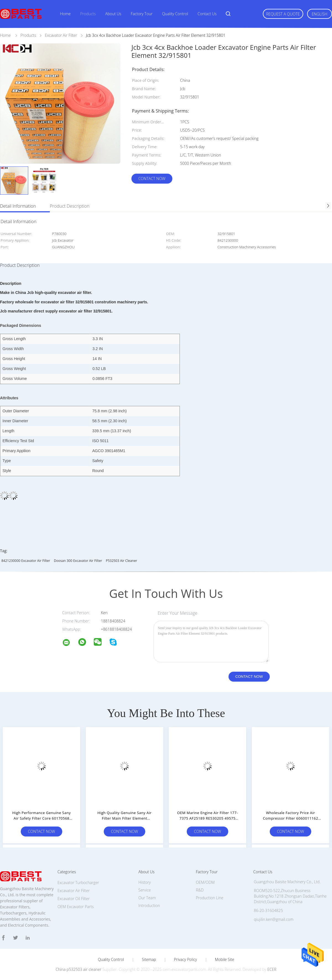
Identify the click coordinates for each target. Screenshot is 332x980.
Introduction (149, 905)
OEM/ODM (205, 882)
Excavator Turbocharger (78, 883)
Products (88, 14)
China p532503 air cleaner (78, 969)
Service (145, 890)
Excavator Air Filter (74, 891)
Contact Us (207, 14)
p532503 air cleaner (121, 561)
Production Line (210, 898)
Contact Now (152, 178)
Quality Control (175, 14)
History (145, 882)
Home (65, 14)
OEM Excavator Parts (76, 907)
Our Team (147, 898)
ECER (272, 969)
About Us (113, 14)
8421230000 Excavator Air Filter (26, 561)
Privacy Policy (186, 960)
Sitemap (149, 960)
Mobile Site (225, 960)
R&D (200, 890)
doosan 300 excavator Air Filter (78, 561)
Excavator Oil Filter (74, 899)
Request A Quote (283, 14)
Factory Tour (142, 14)
